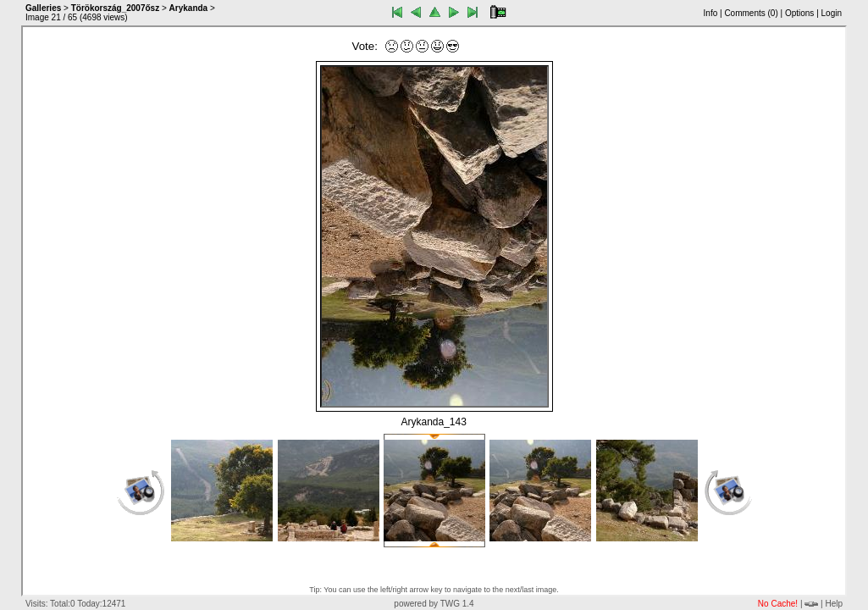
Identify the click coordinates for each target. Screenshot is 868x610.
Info (711, 13)
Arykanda (189, 8)
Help (834, 604)
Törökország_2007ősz (116, 8)
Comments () (751, 13)
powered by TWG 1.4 (434, 604)
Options (799, 13)
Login (832, 13)
